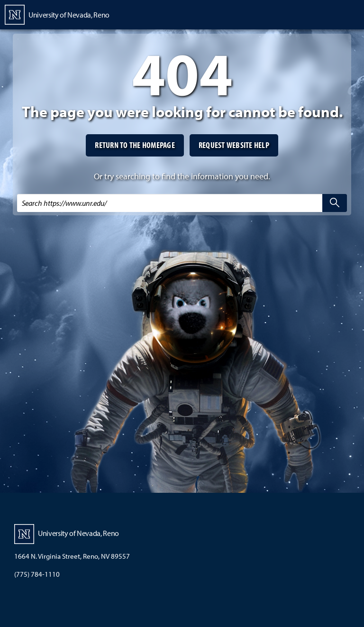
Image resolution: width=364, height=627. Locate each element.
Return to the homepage (135, 145)
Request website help (234, 145)
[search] (335, 203)
